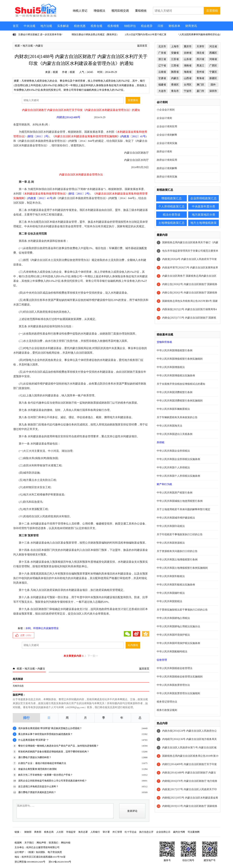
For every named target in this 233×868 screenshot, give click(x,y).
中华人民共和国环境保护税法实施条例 (178, 643)
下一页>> (93, 656)
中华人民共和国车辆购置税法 (173, 409)
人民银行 (95, 832)
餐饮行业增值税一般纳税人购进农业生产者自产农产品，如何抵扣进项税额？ (58, 746)
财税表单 (174, 26)
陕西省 (175, 72)
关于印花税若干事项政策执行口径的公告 (180, 534)
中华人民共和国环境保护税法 (173, 635)
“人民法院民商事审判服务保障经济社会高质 (201, 34)
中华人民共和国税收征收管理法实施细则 (180, 677)
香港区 (175, 85)
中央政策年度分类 (204, 206)
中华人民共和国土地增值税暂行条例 (177, 560)
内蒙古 (39, 46)
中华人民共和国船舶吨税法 (172, 652)
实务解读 (63, 26)
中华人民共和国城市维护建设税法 (176, 518)
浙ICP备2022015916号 (60, 862)
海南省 (188, 72)
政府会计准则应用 (167, 160)
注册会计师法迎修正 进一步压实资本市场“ (40, 34)
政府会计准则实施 (167, 177)
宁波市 (188, 91)
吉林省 (188, 53)
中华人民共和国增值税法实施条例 (176, 376)
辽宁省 (162, 66)
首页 (16, 26)
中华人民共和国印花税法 (171, 526)
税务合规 (96, 26)
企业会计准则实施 (167, 143)
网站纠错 (66, 843)
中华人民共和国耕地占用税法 (173, 618)
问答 (161, 26)
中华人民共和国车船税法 (171, 576)
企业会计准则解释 (167, 135)
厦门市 (200, 91)
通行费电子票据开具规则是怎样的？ (37, 792)
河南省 (213, 59)
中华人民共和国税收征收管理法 (175, 668)
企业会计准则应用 (167, 126)
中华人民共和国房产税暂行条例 (175, 493)
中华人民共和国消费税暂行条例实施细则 (180, 401)
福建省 (162, 85)
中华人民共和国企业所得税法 (173, 451)
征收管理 (162, 660)
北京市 (162, 46)
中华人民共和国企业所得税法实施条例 (178, 459)
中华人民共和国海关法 (169, 426)
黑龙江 (200, 66)
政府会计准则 (164, 152)
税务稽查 (113, 26)
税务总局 (49, 832)
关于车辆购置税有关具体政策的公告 (177, 417)
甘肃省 (162, 78)
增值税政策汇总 (171, 198)
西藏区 (213, 53)
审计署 (106, 832)
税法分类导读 (171, 215)
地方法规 (46, 26)
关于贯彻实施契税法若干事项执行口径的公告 (182, 610)
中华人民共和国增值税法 (171, 367)
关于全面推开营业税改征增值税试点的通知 (181, 384)
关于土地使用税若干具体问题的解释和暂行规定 (183, 509)
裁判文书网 (179, 832)
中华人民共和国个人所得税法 (173, 468)
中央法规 (29, 26)
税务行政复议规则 (167, 710)
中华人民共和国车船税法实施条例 (176, 585)
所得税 (161, 442)
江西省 (175, 66)
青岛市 (175, 91)
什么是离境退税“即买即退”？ (33, 740)
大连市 (162, 91)
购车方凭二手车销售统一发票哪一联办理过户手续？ (45, 775)
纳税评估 (130, 26)
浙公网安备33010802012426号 (30, 862)
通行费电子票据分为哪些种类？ (35, 757)
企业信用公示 (163, 832)
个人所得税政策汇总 (171, 206)
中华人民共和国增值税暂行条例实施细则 (180, 359)
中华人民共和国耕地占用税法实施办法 (178, 626)
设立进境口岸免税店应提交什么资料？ (38, 786)
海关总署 (83, 832)
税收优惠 (80, 26)
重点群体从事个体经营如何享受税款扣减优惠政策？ (45, 734)
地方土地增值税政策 (204, 223)
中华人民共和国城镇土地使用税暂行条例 (180, 501)
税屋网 (18, 843)
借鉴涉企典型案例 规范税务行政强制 (37, 769)
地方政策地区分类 (204, 215)
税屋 (17, 46)
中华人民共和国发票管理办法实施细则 (178, 693)
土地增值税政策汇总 (171, 223)
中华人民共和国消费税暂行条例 (175, 392)
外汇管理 (117, 832)
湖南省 (188, 66)
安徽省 (175, 53)
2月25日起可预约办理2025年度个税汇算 (146, 34)
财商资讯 (191, 26)
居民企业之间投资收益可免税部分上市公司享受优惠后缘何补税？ (53, 781)
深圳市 (213, 91)
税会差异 (147, 26)
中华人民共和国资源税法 (171, 543)
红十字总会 (131, 832)
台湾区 (188, 85)
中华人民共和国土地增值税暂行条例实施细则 (182, 568)
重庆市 (188, 46)
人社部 (60, 832)
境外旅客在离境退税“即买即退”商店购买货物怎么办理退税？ (50, 728)
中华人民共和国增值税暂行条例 (175, 350)
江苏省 (175, 59)
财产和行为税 (164, 484)
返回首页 (142, 46)
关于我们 (29, 843)
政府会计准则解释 (167, 168)
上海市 (175, 46)
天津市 (200, 46)
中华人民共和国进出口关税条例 (175, 434)
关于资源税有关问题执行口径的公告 (177, 551)
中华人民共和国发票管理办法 (173, 685)
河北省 (213, 46)
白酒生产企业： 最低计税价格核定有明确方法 (42, 763)
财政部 (28, 832)
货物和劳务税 (164, 342)
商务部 (38, 832)
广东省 (162, 53)
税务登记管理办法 (167, 702)
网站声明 (41, 843)
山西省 (188, 78)
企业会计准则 (164, 118)
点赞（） (26, 635)
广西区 (213, 66)
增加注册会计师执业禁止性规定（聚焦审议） (95, 34)
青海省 (200, 78)
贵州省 (200, 72)
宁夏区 (213, 72)
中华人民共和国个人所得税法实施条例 (178, 476)
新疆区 (213, 78)
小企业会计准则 (166, 110)
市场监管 (71, 832)
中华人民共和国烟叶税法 (171, 593)
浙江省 (162, 59)
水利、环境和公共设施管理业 (42, 628)
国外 (213, 85)
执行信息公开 (146, 832)
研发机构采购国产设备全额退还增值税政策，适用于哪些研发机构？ (54, 752)
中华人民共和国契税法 (169, 601)
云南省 (162, 72)
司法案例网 (194, 832)
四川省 (200, 59)
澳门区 (200, 85)
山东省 (188, 59)
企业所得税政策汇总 (204, 198)
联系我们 (54, 843)
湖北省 (200, 53)
